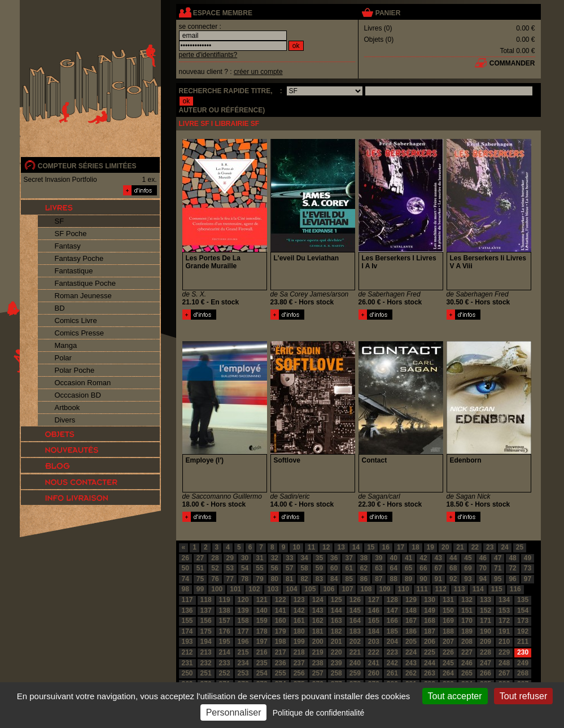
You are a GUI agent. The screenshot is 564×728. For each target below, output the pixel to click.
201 (336, 642)
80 (275, 579)
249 (523, 663)
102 (254, 589)
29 (230, 558)
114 (478, 589)
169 (448, 621)
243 (411, 663)
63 (379, 568)
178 (262, 631)
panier (388, 13)
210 (504, 642)
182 (336, 631)
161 (299, 621)
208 (467, 642)
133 (486, 600)
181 (318, 631)
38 (364, 558)
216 (262, 652)
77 (230, 579)
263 (430, 673)
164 (355, 621)
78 (245, 579)
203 (374, 642)
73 (528, 568)
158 (243, 621)
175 (206, 631)
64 (394, 568)
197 (262, 642)
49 (528, 558)
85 (349, 579)
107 (347, 589)
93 (468, 579)
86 (364, 579)
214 (225, 652)
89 (408, 579)
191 (504, 631)
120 (243, 600)
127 (374, 600)
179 (281, 631)
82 (304, 579)
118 (206, 600)
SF (60, 221)
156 (206, 621)
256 (299, 673)
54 (245, 568)
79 (259, 579)
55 (259, 568)
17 (401, 547)
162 (318, 621)
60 (334, 568)
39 (379, 558)
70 (483, 568)
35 (319, 558)
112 (441, 589)
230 (523, 652)
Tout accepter (455, 696)
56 (275, 568)
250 (187, 673)
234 (243, 663)
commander (512, 63)
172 (504, 621)
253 (243, 673)
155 (187, 621)
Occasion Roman (83, 383)
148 (411, 611)
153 (504, 611)
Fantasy (68, 246)
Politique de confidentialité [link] (319, 713)
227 (467, 652)
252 (225, 673)
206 (430, 642)
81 (289, 579)
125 (336, 600)
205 (411, 642)
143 (318, 611)
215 (243, 652)
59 (319, 568)
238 (318, 663)
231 (187, 663)
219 (318, 652)
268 (523, 673)
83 (319, 579)
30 (245, 558)
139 (243, 611)
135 (523, 600)
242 (392, 663)
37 (349, 558)
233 (225, 663)
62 (364, 568)
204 (392, 642)
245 (448, 663)
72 (512, 568)
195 (225, 642)
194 (206, 642)
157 (225, 621)
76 (215, 579)
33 (289, 558)
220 (336, 652)
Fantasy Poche (79, 258)
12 (326, 547)
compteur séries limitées (87, 166)
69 (468, 568)
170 (467, 621)
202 (355, 642)
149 (430, 611)
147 (392, 611)
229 (504, 652)
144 (336, 611)
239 (336, 663)
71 (498, 568)
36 (334, 558)
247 (486, 663)
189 (467, 631)
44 (453, 558)
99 (200, 589)
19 (430, 547)
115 (497, 589)
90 (423, 579)
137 (206, 611)
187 (430, 631)
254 (262, 673)
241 (374, 663)
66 (423, 568)
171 (486, 621)
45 (468, 558)
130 (430, 600)
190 (486, 631)
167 (411, 621)
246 (467, 663)
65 (408, 568)
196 (243, 642)
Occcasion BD (78, 395)
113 (460, 589)
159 (262, 621)
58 (304, 568)
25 (520, 547)
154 (523, 611)
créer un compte (258, 72)
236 (281, 663)
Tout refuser (523, 696)
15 (371, 547)
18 (415, 547)
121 (262, 600)
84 (334, 579)
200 (318, 642)
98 (185, 589)
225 (430, 652)
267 (504, 673)
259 (355, 673)
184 (374, 631)
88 (394, 579)
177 (243, 631)
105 (310, 589)
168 (430, 621)
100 (217, 589)
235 (262, 663)
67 (438, 568)
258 (336, 673)
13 (341, 547)
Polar (63, 358)
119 (225, 600)
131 (448, 600)
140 (262, 611)
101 (235, 589)
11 (311, 547)
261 (392, 673)
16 (386, 547)
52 (215, 568)
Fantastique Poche (85, 283)
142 (299, 611)
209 (486, 642)
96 (512, 579)
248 (504, 663)
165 (374, 621)
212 (187, 652)
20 (445, 547)
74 (185, 579)
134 (504, 600)
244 (430, 663)
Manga (66, 345)
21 (460, 547)
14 (356, 547)
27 (200, 558)
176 (225, 631)
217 (281, 652)
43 (438, 558)
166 (392, 621)
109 (385, 589)
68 (453, 568)
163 (336, 621)
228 (486, 652)
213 (206, 652)
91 (438, 579)
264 (448, 673)
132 (467, 600)
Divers (65, 420)
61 (349, 568)
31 (259, 558)
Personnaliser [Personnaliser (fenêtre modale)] (234, 712)
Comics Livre (76, 321)
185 (392, 631)
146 (374, 611)
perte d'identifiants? (208, 55)
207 (448, 642)
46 (483, 558)
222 (374, 652)
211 (523, 642)
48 (512, 558)
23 (490, 547)
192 (523, 631)
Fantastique (74, 271)
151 (467, 611)
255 (281, 673)
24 (504, 547)
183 (355, 631)
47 (498, 558)
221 (355, 652)
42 (423, 558)
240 (355, 663)
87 (379, 579)
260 (374, 673)
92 (453, 579)
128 (392, 600)
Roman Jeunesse (83, 296)
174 (187, 631)
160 (281, 621)
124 (318, 600)
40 (394, 558)
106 (329, 589)
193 (187, 642)
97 (528, 579)
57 (289, 568)
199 (299, 642)
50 (185, 568)
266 (486, 673)
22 (475, 547)
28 (215, 558)
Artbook (67, 407)
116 (515, 589)
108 (366, 589)
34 (304, 558)
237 (299, 663)
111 (422, 589)
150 (448, 611)
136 (187, 611)
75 (200, 579)
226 (448, 652)
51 (200, 568)
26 (185, 558)
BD (60, 308)
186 (411, 631)
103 (273, 589)
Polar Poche (75, 370)
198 (281, 642)
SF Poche (71, 234)
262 (411, 673)
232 (206, 663)
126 (355, 600)
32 (275, 558)
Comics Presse (79, 333)
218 (299, 652)
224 (411, 652)
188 (448, 631)
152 (486, 611)
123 (299, 600)
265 (467, 673)
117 (187, 600)
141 (281, 611)
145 (355, 611)
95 (498, 579)
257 (318, 673)
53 (230, 568)
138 (225, 611)
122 (281, 600)
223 (392, 652)
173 (523, 621)
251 (206, 673)
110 (404, 589)
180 (299, 631)
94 (483, 579)
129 (411, 600)
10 (296, 547)
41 (408, 558)
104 (291, 589)
